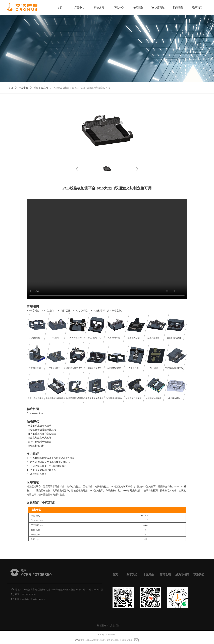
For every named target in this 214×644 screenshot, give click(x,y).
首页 (11, 88)
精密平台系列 (41, 88)
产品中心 (23, 88)
